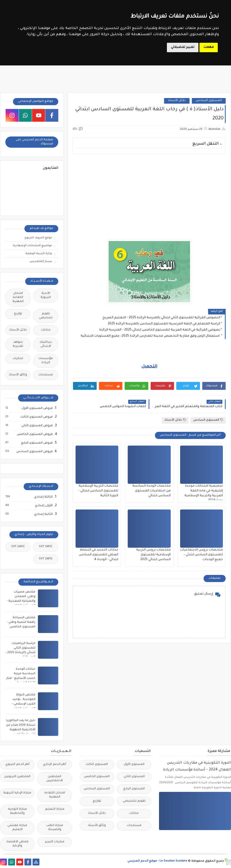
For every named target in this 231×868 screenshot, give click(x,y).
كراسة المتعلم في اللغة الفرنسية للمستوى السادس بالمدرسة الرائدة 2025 (164, 324)
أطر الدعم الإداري (55, 764)
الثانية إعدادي (43, 514)
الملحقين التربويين (17, 777)
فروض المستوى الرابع (37, 443)
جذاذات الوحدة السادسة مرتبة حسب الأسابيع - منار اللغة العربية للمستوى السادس (21, 678)
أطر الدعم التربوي (17, 764)
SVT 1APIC (46, 547)
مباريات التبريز (55, 842)
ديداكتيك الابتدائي (46, 344)
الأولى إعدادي (44, 506)
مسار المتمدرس (41, 261)
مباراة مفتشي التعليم (17, 828)
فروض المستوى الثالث (36, 417)
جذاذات (46, 330)
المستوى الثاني (134, 777)
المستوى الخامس (97, 777)
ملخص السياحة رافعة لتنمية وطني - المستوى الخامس (21, 622)
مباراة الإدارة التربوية (17, 793)
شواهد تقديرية (18, 344)
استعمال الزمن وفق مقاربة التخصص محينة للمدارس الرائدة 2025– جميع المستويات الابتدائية (150, 336)
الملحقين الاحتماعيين (55, 779)
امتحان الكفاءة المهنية (18, 298)
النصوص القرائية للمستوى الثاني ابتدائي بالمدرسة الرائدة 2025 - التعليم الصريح (161, 318)
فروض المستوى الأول (37, 408)
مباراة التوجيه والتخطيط (17, 811)
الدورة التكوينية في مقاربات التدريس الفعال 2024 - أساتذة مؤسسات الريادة (197, 767)
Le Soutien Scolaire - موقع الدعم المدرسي (157, 861)
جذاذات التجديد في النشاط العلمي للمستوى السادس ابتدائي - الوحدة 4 (99, 555)
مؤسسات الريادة (46, 361)
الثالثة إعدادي (43, 497)
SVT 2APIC (18, 547)
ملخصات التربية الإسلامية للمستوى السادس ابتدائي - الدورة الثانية (98, 491)
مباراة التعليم (55, 809)
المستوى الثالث (97, 764)
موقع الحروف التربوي (38, 238)
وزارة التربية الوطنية (39, 254)
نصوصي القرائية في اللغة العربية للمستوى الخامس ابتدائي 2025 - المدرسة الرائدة (160, 330)
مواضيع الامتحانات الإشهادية (32, 246)
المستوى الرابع (134, 789)
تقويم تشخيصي (46, 316)
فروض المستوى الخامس (34, 434)
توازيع (18, 314)
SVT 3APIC (46, 559)
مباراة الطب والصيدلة (55, 828)
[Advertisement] (149, 194)
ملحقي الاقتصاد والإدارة (17, 844)
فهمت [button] (209, 47)
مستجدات (46, 375)
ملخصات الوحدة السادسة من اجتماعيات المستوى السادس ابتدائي (151, 491)
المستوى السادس (209, 101)
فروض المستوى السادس (34, 452)
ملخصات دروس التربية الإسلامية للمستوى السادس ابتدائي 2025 (153, 555)
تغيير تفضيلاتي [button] (183, 47)
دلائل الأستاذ (177, 101)
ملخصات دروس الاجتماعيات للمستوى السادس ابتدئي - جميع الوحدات (201, 555)
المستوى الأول (134, 764)
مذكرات (18, 359)
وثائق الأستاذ (18, 375)
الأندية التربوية (46, 295)
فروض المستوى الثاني (37, 426)
